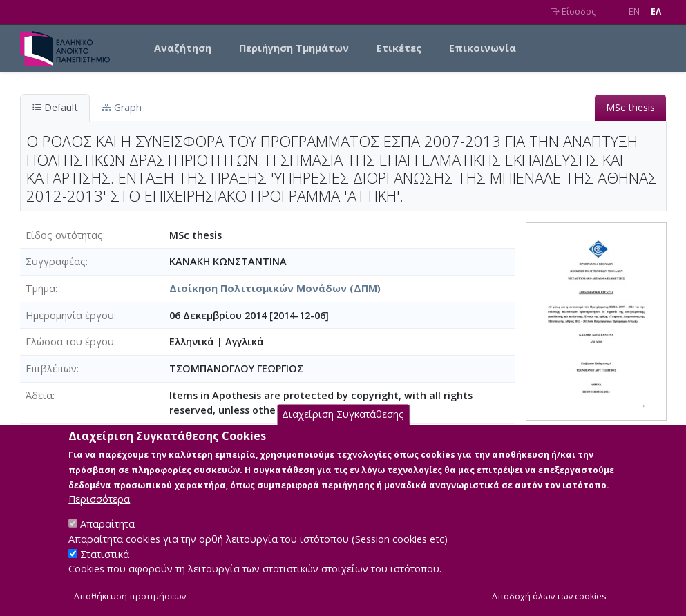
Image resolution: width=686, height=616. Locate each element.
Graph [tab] (122, 107)
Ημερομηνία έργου (70, 315)
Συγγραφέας (56, 261)
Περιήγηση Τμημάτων (294, 48)
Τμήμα (40, 288)
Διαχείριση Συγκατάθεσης (343, 429)
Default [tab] (55, 107)
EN (634, 11)
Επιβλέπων (51, 368)
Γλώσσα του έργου (70, 341)
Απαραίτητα (107, 538)
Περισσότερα (99, 513)
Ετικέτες (399, 48)
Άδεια (39, 395)
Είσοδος (573, 11)
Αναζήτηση (183, 48)
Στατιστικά (105, 569)
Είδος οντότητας (64, 235)
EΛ (656, 11)
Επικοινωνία (483, 48)
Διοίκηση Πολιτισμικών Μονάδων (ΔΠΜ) (275, 288)
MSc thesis (630, 107)
